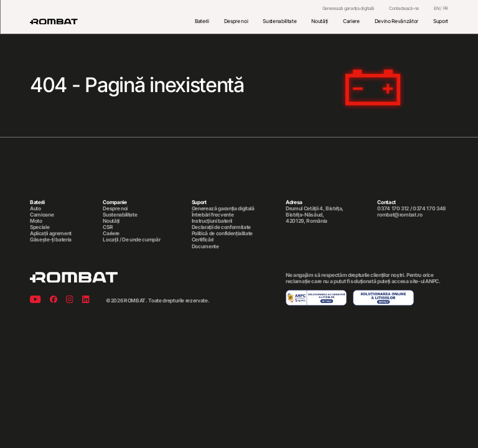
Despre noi (236, 21)
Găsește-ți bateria (51, 240)
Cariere (351, 21)
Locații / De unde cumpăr (131, 240)
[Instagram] (70, 300)
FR (446, 8)
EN (436, 8)
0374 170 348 (429, 208)
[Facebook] (54, 300)
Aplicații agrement (51, 233)
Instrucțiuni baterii (212, 221)
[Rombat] (54, 22)
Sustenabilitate (279, 21)
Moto (36, 221)
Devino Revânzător (396, 21)
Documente (205, 246)
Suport (441, 21)
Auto (35, 208)
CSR (108, 227)
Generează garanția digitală (348, 9)
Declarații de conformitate (221, 227)
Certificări (203, 240)
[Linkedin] (86, 300)
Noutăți (320, 21)
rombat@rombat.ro (400, 215)
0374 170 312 (393, 208)
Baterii (202, 21)
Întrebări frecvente (213, 215)
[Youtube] (35, 300)
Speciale (40, 227)
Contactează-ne (404, 9)
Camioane (42, 215)
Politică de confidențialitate (222, 233)
